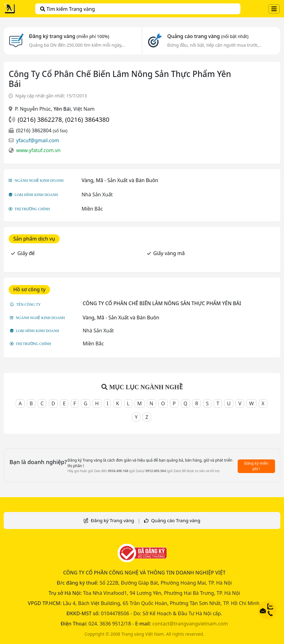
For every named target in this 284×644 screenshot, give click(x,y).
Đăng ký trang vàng (69, 36)
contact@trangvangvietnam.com (190, 624)
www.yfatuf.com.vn (38, 150)
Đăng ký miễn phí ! (256, 466)
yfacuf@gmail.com (38, 140)
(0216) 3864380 (87, 119)
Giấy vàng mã (169, 253)
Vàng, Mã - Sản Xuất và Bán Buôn (120, 180)
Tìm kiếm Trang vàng (68, 9)
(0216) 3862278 (40, 119)
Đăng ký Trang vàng (112, 520)
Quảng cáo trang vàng (208, 36)
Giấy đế (26, 253)
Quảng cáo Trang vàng (176, 520)
